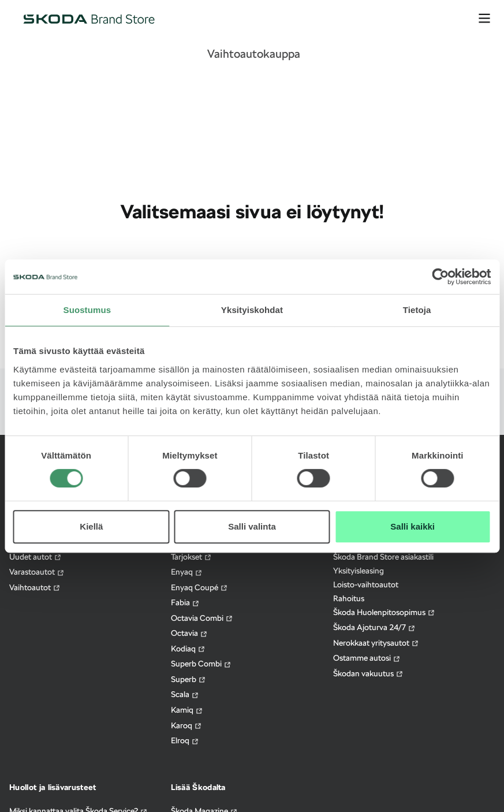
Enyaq (187, 572)
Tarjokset (191, 557)
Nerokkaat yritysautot (376, 643)
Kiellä (91, 526)
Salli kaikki (412, 526)
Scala (185, 694)
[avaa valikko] (484, 18)
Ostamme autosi (367, 658)
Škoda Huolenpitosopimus (384, 612)
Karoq (186, 726)
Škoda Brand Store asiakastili (383, 557)
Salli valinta (252, 526)
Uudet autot (36, 557)
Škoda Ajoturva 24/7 (374, 627)
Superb (188, 679)
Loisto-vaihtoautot (366, 584)
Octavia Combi (202, 618)
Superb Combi (201, 664)
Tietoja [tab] (417, 310)
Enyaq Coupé (199, 588)
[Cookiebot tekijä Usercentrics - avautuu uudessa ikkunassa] (440, 277)
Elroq (185, 741)
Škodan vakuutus (368, 674)
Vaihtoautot (35, 588)
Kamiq (187, 710)
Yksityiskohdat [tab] (252, 310)
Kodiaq (188, 649)
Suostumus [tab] (87, 310)
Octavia (189, 633)
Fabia (185, 603)
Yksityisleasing (359, 571)
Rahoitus (349, 598)
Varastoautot (37, 572)
